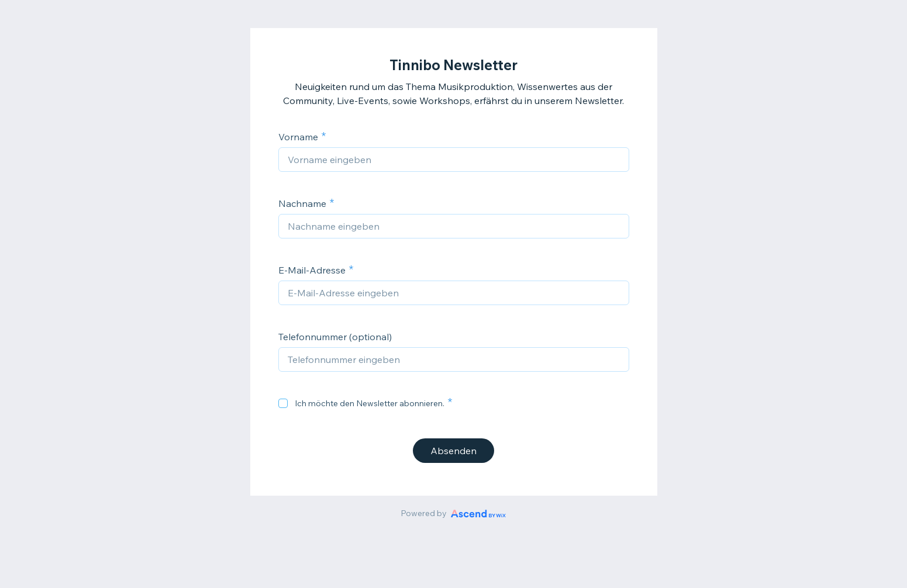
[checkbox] (283, 403)
